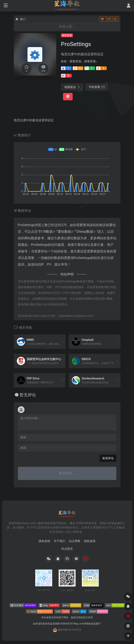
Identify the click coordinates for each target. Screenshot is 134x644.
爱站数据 (64, 232)
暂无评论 (28, 395)
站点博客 (75, 541)
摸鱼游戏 (44, 541)
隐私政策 (90, 541)
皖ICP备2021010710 (70, 630)
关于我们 (60, 541)
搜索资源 (67, 35)
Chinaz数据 (85, 232)
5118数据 (46, 232)
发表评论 (108, 458)
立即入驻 (109, 19)
